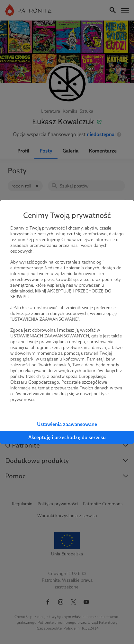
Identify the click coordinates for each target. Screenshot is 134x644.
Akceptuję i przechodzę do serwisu (67, 437)
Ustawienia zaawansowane (67, 424)
